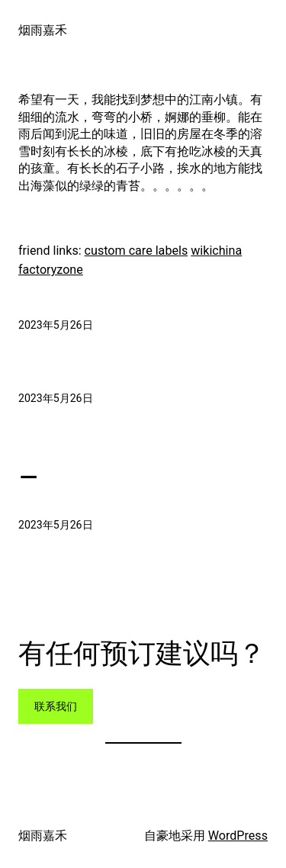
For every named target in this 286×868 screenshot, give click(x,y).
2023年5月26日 (56, 325)
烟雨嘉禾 (43, 30)
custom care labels (137, 251)
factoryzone (51, 270)
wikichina (216, 251)
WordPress (238, 836)
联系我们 (56, 706)
